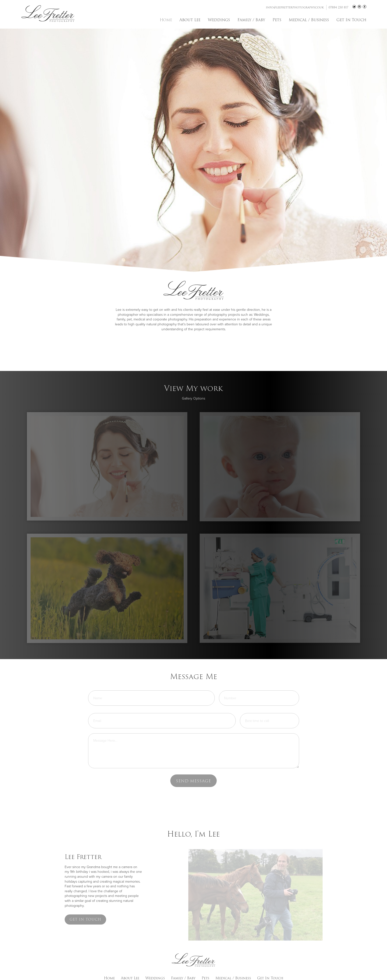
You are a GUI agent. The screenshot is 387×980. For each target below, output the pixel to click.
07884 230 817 (338, 7)
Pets (277, 20)
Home (166, 20)
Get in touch (85, 919)
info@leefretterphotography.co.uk (295, 7)
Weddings (219, 20)
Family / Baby (251, 20)
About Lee (190, 20)
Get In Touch (351, 20)
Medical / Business (309, 20)
